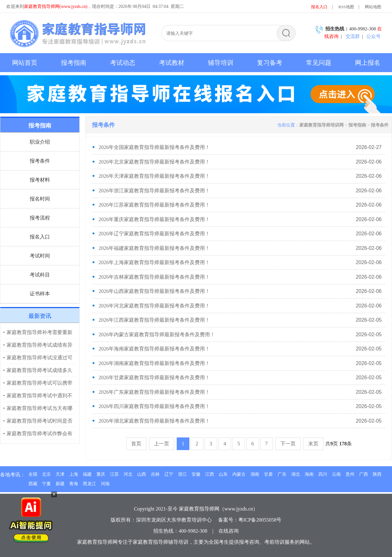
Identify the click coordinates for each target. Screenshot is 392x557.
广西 (364, 474)
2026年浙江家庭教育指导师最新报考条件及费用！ (154, 191)
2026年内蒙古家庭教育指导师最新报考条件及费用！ (157, 334)
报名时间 (40, 199)
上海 (74, 474)
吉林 (155, 474)
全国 (33, 474)
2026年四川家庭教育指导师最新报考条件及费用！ (154, 406)
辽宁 (169, 474)
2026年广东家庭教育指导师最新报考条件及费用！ (154, 392)
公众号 (374, 36)
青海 (74, 484)
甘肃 (268, 474)
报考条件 (40, 161)
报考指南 (357, 125)
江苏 (114, 474)
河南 (105, 484)
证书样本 (40, 294)
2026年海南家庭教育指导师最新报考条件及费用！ (154, 349)
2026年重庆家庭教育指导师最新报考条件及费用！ (154, 219)
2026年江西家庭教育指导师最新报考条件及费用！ (154, 320)
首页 (136, 444)
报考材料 (40, 180)
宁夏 (46, 484)
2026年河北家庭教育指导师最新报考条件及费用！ (154, 306)
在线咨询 (229, 531)
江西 (210, 474)
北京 (46, 474)
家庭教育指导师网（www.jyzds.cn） (219, 509)
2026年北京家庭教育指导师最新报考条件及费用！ (154, 162)
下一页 (288, 444)
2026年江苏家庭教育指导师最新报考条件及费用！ (154, 205)
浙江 (182, 474)
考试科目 (40, 275)
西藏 (33, 484)
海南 (309, 474)
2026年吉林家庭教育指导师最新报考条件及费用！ (154, 277)
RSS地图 (346, 7)
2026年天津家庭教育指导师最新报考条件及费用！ (154, 176)
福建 (87, 474)
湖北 (296, 474)
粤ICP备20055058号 (260, 520)
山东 (223, 474)
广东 (282, 474)
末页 (313, 444)
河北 (128, 474)
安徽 (196, 474)
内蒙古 (239, 474)
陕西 (377, 474)
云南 (336, 474)
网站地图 (373, 7)
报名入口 (319, 7)
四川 (323, 474)
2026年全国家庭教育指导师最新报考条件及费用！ (154, 147)
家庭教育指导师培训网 (322, 125)
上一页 (162, 444)
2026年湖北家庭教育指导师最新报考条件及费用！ (154, 421)
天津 (60, 474)
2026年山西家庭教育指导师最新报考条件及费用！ (154, 291)
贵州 (350, 474)
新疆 (60, 484)
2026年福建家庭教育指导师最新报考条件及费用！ (154, 248)
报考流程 (40, 218)
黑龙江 (89, 484)
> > (344, 125)
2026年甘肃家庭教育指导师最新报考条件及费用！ (154, 378)
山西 (142, 474)
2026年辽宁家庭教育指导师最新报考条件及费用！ (154, 234)
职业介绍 (40, 142)
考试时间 (40, 256)
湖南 (255, 474)
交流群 (353, 36)
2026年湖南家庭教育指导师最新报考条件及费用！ (154, 363)
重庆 (101, 474)
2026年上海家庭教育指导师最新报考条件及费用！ (154, 262)
